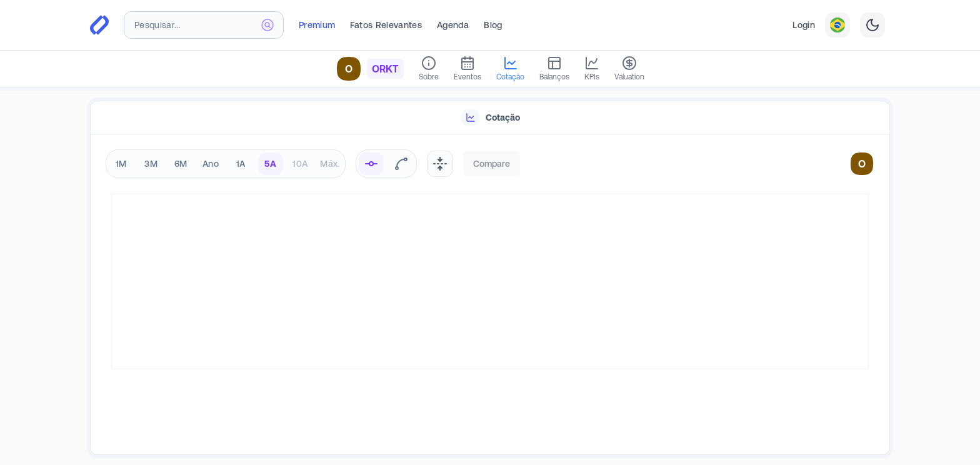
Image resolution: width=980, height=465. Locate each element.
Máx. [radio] (330, 164)
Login (804, 25)
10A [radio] (300, 164)
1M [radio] (121, 164)
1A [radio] (241, 164)
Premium (317, 25)
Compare (492, 164)
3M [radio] (151, 164)
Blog (493, 25)
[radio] (371, 164)
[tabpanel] (490, 295)
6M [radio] (181, 164)
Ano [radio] (211, 164)
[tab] (490, 118)
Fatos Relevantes (386, 25)
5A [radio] (270, 164)
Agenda (453, 25)
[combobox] (204, 25)
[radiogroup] (226, 164)
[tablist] (490, 118)
